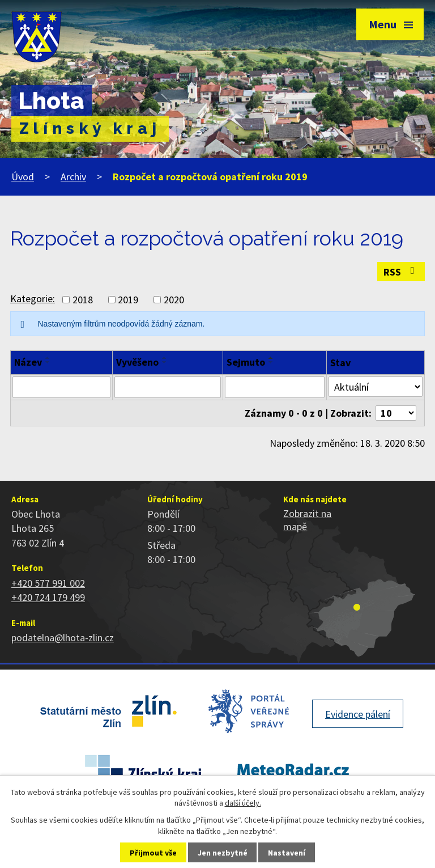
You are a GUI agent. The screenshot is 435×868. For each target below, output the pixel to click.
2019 (128, 300)
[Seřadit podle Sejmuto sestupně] (271, 362)
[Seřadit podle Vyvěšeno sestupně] (165, 362)
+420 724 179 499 (48, 597)
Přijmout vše (153, 853)
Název (28, 362)
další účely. (243, 803)
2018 (83, 300)
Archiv (73, 177)
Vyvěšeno (137, 362)
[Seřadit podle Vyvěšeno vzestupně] (165, 358)
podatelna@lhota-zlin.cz (63, 638)
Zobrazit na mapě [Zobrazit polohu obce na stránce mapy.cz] (307, 520)
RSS (401, 272)
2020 (174, 300)
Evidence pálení (358, 714)
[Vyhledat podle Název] (61, 387)
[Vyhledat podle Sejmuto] (275, 387)
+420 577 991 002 (48, 583)
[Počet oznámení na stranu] (396, 413)
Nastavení (287, 853)
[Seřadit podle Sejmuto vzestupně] (271, 358)
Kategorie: (33, 298)
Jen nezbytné (223, 853)
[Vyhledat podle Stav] (376, 387)
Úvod (23, 177)
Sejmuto (246, 362)
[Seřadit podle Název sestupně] (48, 362)
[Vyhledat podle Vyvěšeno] (168, 387)
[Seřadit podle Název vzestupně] (48, 358)
